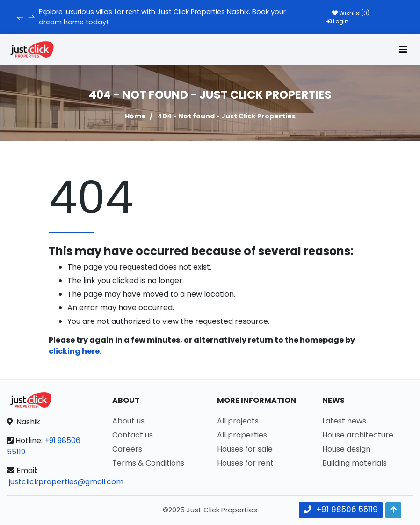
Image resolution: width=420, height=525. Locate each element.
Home (135, 116)
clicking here (74, 351)
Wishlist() (351, 13)
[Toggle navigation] (403, 50)
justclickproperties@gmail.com (66, 482)
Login (337, 21)
